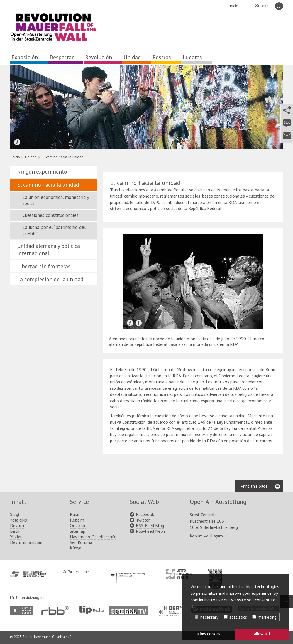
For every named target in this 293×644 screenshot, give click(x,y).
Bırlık (15, 531)
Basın (75, 514)
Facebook (145, 514)
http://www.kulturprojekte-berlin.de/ (23, 610)
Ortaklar (78, 525)
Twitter (143, 520)
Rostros (162, 57)
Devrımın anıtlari (26, 542)
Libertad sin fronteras (44, 266)
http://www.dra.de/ (172, 608)
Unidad (132, 57)
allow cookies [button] (208, 634)
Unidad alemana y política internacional (48, 250)
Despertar (62, 57)
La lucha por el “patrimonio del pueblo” (54, 230)
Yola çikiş (19, 520)
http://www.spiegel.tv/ (131, 608)
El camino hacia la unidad (48, 185)
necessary (207, 617)
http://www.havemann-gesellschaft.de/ (28, 574)
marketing (264, 617)
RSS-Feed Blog (150, 525)
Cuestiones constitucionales (51, 215)
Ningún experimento (42, 172)
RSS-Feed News (151, 531)
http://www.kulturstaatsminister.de (128, 572)
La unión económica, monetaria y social (56, 200)
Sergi (14, 514)
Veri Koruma (81, 542)
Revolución (99, 57)
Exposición (25, 57)
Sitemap (78, 531)
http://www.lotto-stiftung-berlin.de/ (179, 574)
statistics (235, 617)
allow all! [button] (262, 634)
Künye (76, 548)
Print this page (254, 486)
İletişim (77, 520)
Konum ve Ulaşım (206, 536)
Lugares (192, 57)
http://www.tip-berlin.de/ (91, 610)
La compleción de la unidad (50, 279)
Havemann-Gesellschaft (93, 537)
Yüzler (16, 537)
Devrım (17, 525)
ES (279, 6)
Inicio (234, 6)
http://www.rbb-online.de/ (56, 610)
